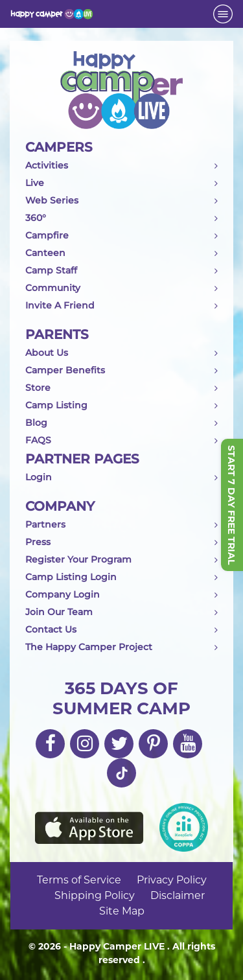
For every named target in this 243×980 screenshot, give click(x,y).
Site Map (122, 911)
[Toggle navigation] (223, 14)
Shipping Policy (95, 895)
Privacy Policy (172, 880)
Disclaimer (178, 895)
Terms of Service (79, 880)
